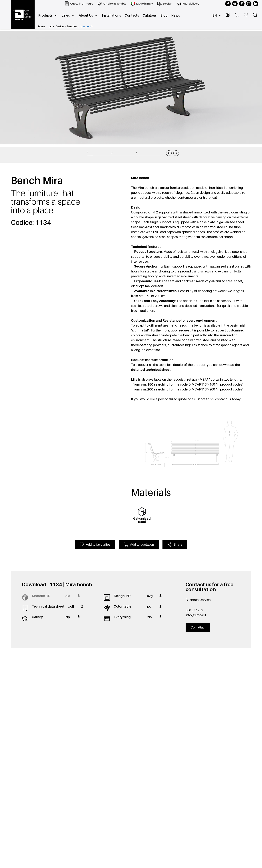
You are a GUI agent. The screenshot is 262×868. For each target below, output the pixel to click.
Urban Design (56, 26)
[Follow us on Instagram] (249, 4)
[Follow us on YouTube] (235, 4)
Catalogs (150, 15)
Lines (68, 15)
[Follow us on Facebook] (228, 4)
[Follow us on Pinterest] (242, 4)
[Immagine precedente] (169, 153)
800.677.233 (194, 610)
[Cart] (237, 15)
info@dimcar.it (196, 615)
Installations (111, 15)
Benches (72, 26)
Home (42, 26)
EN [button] (217, 15)
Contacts (132, 15)
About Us (89, 15)
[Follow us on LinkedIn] (256, 4)
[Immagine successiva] (176, 153)
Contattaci (198, 627)
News (176, 15)
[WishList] (247, 15)
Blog (164, 15)
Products (48, 15)
